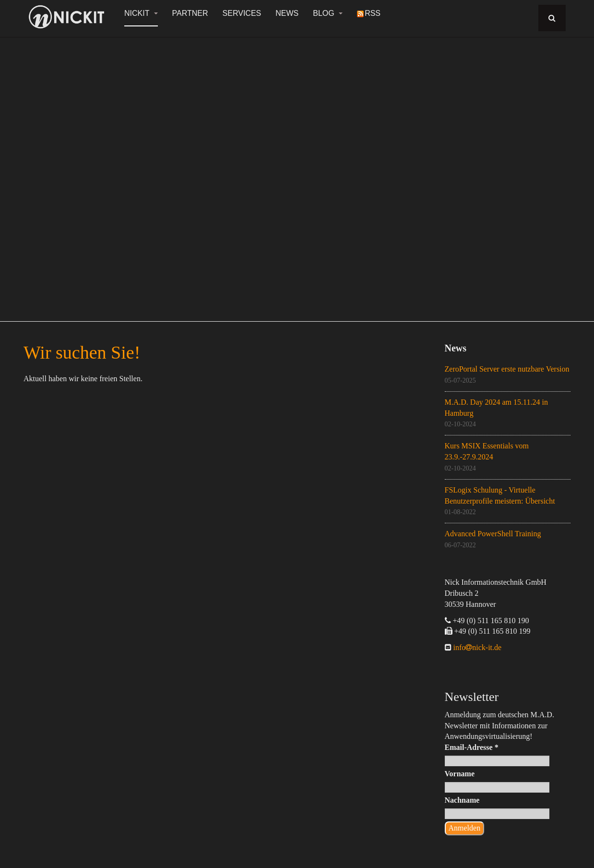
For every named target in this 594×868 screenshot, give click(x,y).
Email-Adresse (472, 747)
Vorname (460, 774)
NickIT (141, 13)
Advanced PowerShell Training (493, 534)
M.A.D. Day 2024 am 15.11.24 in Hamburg (496, 408)
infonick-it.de (477, 647)
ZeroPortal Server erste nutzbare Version (507, 369)
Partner (190, 13)
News (287, 13)
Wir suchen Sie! (82, 352)
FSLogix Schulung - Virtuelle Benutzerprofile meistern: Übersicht (500, 495)
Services (242, 13)
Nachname (462, 800)
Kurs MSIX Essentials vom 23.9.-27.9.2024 (487, 451)
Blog (328, 13)
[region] (297, 174)
